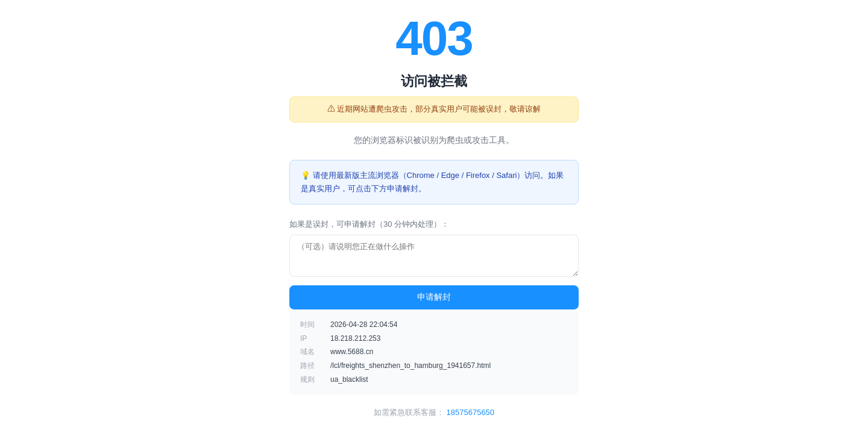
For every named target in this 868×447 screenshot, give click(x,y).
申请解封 (434, 297)
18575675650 (471, 412)
